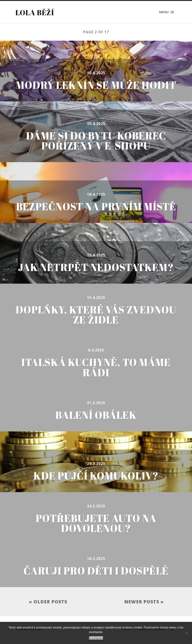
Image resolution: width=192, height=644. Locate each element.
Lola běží (35, 12)
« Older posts (48, 603)
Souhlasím (96, 638)
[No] (186, 633)
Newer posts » (144, 603)
